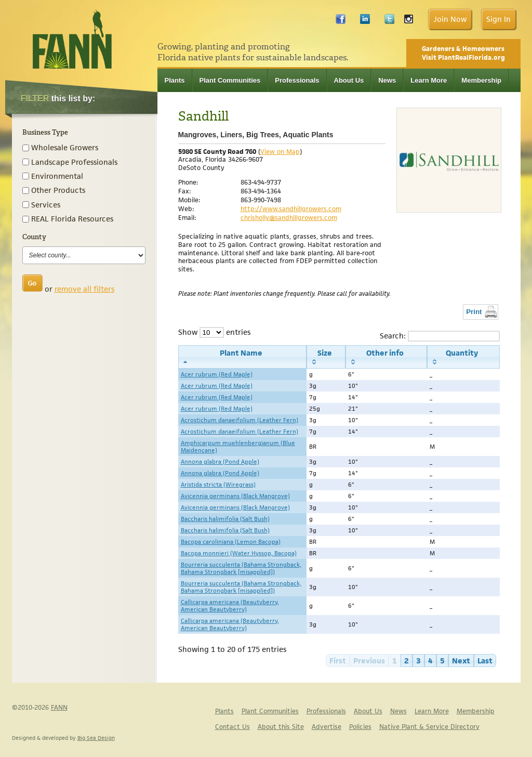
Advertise (327, 727)
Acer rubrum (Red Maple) (217, 374)
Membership (481, 80)
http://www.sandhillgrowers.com (291, 209)
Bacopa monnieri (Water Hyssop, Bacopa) (239, 553)
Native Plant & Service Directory (429, 727)
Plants (175, 80)
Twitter (389, 22)
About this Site (281, 727)
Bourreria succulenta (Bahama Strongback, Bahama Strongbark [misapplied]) (241, 568)
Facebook (341, 22)
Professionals (297, 80)
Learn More (429, 80)
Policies (360, 727)
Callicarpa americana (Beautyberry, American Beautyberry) (230, 606)
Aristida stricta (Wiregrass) (218, 485)
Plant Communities (230, 80)
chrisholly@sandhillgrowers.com (289, 218)
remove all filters (84, 289)
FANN (59, 707)
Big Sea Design (96, 738)
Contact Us (232, 727)
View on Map (280, 152)
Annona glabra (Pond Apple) (220, 462)
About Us (349, 80)
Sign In (498, 19)
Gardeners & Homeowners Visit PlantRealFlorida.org (463, 53)
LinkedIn (365, 22)
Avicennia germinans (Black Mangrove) (235, 496)
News (387, 80)
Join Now (450, 19)
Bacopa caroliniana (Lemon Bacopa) (231, 542)
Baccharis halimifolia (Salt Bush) (225, 519)
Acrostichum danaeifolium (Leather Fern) (240, 420)
